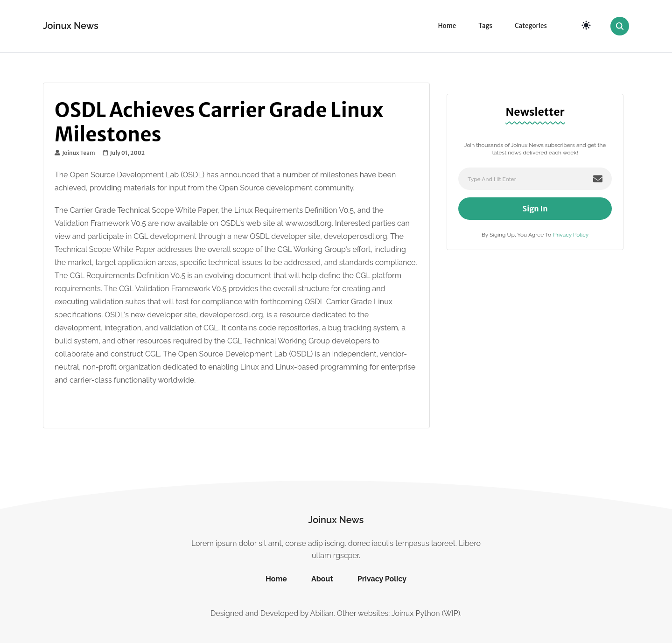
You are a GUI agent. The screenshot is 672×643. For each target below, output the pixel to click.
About (322, 579)
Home (447, 26)
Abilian (322, 613)
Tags (485, 26)
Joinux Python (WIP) (426, 613)
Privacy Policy (571, 235)
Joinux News (71, 26)
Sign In (535, 209)
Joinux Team (75, 153)
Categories (531, 26)
